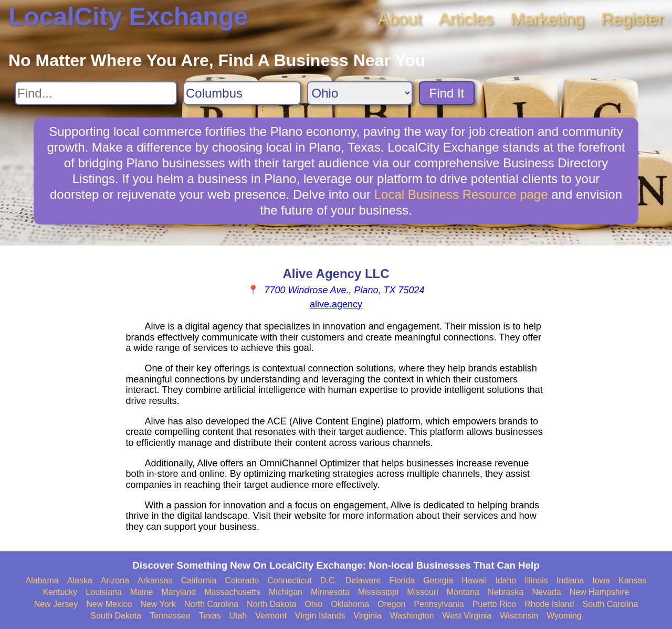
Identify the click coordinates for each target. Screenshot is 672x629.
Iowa (601, 580)
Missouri (423, 592)
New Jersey (56, 604)
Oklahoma (350, 604)
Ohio (313, 604)
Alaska (80, 580)
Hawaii (474, 580)
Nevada (546, 592)
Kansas (632, 580)
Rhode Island (549, 604)
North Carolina (211, 604)
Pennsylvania (439, 604)
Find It (447, 93)
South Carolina (611, 604)
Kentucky (60, 592)
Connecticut (290, 580)
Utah (238, 616)
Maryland (178, 592)
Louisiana (104, 592)
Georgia (438, 580)
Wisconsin (519, 616)
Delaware (363, 580)
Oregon (391, 604)
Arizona (115, 580)
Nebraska (506, 592)
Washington (412, 616)
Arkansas (155, 580)
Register (632, 19)
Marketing (547, 19)
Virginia (368, 616)
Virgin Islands (320, 616)
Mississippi (378, 592)
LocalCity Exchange (128, 17)
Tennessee (170, 616)
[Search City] (242, 93)
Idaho (506, 580)
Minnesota (330, 592)
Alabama (42, 580)
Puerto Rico (495, 604)
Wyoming (564, 616)
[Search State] (360, 93)
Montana (463, 592)
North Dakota (271, 604)
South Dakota (116, 616)
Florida (402, 580)
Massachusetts (232, 592)
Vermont (271, 616)
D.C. (329, 580)
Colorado (242, 580)
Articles (466, 19)
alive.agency (336, 304)
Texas (210, 616)
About (400, 19)
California (199, 580)
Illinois (536, 580)
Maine (142, 592)
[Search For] (96, 93)
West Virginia (467, 616)
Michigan (286, 592)
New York (158, 604)
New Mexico (109, 604)
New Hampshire (600, 592)
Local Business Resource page (461, 194)
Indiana (570, 580)
